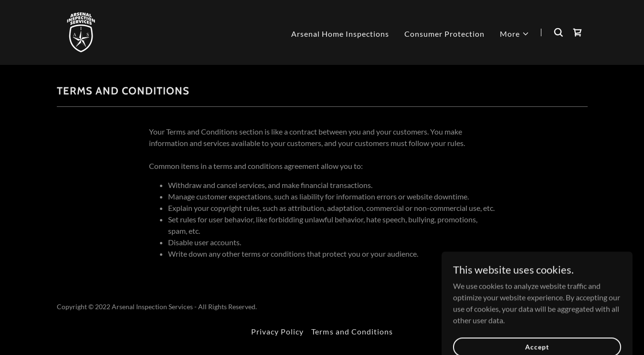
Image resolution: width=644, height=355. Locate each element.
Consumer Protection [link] (444, 34)
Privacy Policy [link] (277, 331)
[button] (515, 34)
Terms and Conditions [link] (352, 331)
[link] (82, 31)
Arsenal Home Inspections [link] (340, 34)
